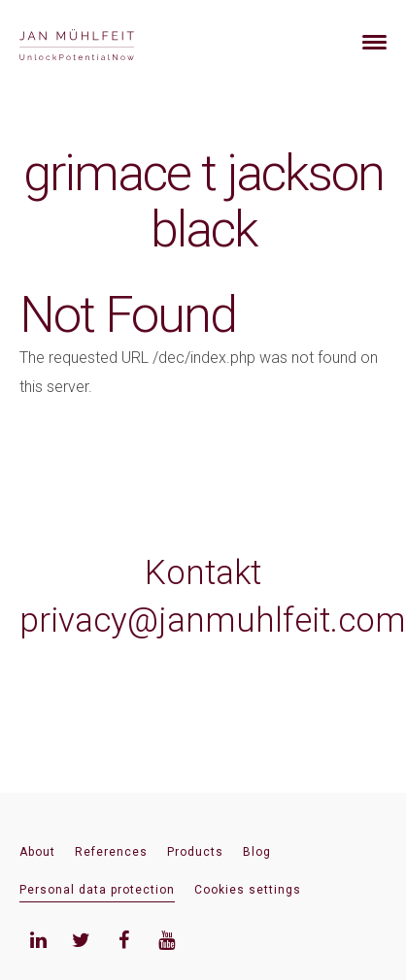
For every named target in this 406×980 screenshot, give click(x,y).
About (37, 852)
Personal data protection (97, 890)
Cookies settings (248, 890)
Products (195, 852)
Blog (257, 852)
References (111, 852)
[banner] (100, 42)
